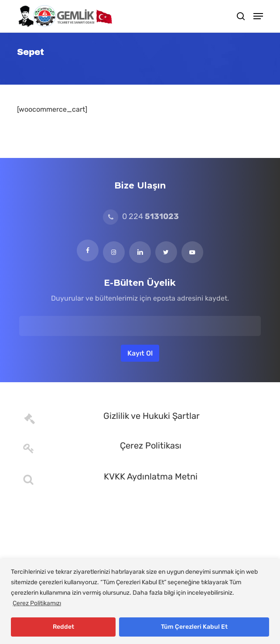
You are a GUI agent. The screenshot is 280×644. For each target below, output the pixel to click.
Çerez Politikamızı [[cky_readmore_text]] (37, 603)
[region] (140, 601)
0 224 (141, 216)
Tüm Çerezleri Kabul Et (194, 627)
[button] (258, 16)
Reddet (63, 627)
